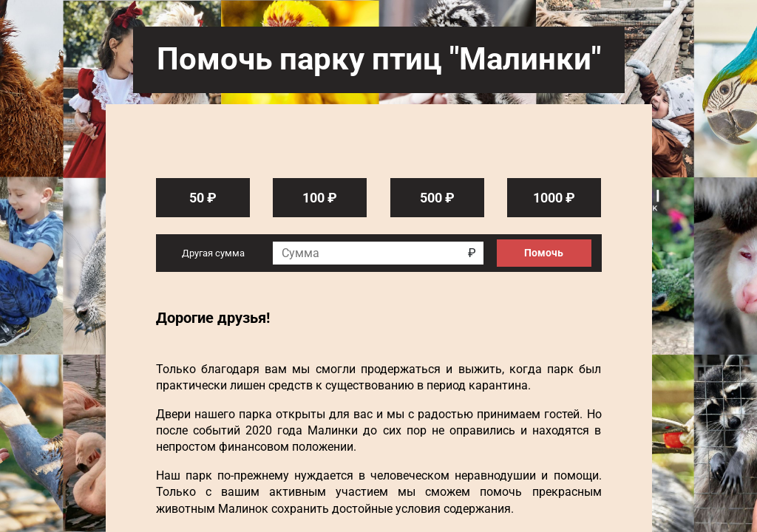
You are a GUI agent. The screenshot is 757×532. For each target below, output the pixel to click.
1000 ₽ (554, 198)
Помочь (544, 253)
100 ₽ (320, 198)
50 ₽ (203, 198)
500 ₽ (437, 198)
